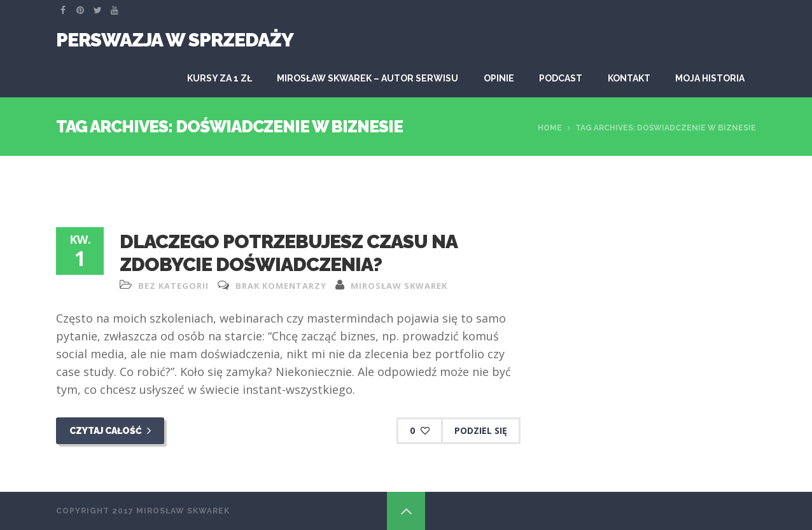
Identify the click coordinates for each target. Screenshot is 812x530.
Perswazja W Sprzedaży (175, 40)
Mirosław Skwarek (399, 286)
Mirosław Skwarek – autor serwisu (367, 78)
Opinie (499, 78)
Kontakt (629, 78)
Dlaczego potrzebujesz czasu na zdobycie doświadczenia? (288, 253)
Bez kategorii (173, 286)
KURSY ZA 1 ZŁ (220, 78)
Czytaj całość (110, 431)
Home (550, 128)
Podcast (561, 78)
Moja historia (710, 78)
